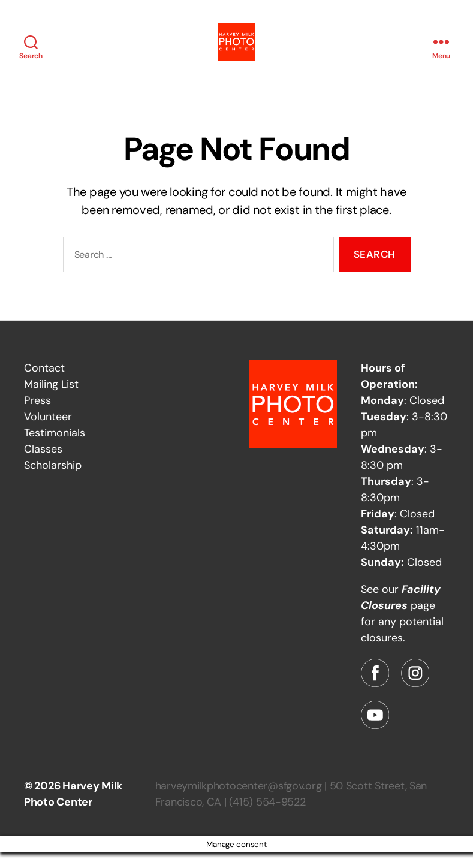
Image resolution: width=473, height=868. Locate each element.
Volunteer (48, 432)
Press (37, 416)
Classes (43, 465)
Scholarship (53, 481)
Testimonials (55, 448)
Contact (44, 384)
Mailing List (51, 400)
